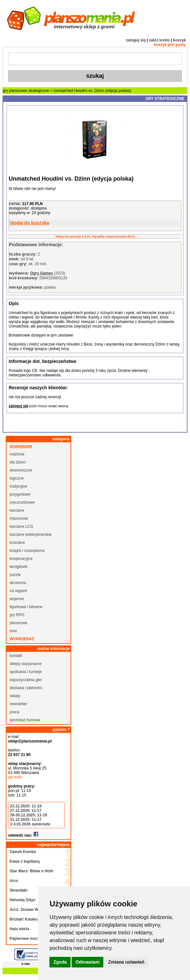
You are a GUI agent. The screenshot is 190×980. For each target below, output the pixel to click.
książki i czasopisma (27, 551)
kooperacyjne (21, 559)
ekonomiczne (21, 470)
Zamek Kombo (23, 852)
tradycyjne (18, 486)
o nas (26, 964)
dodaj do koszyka (30, 223)
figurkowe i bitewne (26, 607)
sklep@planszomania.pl (30, 741)
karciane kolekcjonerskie (31, 535)
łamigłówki (18, 567)
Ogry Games (42, 273)
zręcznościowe (22, 502)
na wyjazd (18, 591)
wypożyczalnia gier (26, 680)
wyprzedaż (22, 639)
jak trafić (15, 777)
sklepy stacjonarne (26, 664)
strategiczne (39, 91)
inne (13, 631)
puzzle (15, 575)
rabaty (15, 696)
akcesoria (18, 583)
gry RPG (17, 615)
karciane (17, 510)
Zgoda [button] (60, 962)
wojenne (17, 599)
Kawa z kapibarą (25, 861)
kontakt (16, 656)
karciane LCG (21, 526)
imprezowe (19, 518)
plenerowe (18, 623)
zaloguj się (136, 40)
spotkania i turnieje (26, 672)
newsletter (18, 704)
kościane (17, 543)
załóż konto (159, 40)
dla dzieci (18, 462)
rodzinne (17, 454)
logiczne (17, 478)
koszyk (179, 40)
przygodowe (20, 494)
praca (14, 712)
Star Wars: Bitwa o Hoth (31, 871)
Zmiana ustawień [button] (126, 962)
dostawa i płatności (26, 688)
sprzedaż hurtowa (25, 720)
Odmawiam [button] (87, 962)
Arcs (14, 881)
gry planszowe (15, 91)
